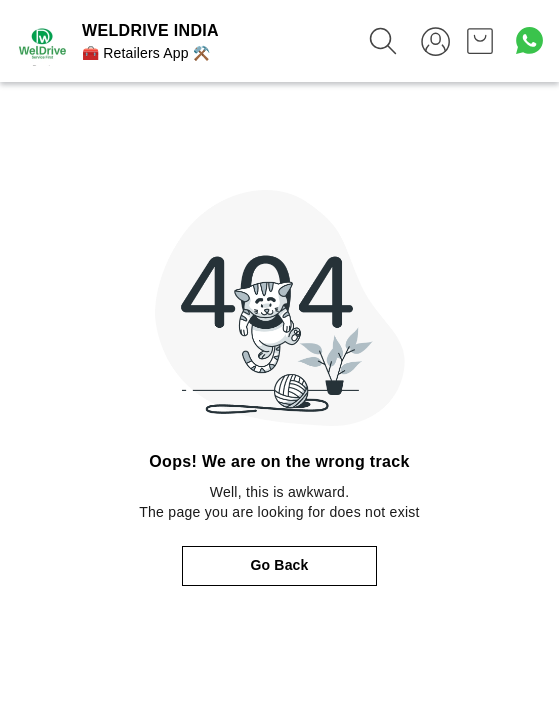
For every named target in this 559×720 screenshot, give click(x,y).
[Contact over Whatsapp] (529, 40)
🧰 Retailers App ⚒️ (146, 53)
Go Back (280, 565)
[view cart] (480, 41)
